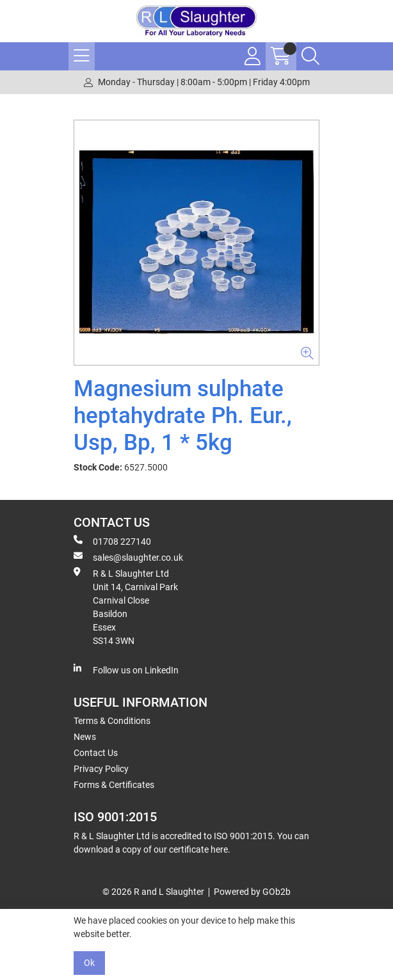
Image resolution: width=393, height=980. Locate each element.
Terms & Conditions (112, 721)
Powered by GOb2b (252, 892)
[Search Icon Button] (310, 56)
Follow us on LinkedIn (126, 670)
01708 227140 (112, 541)
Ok (89, 963)
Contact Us (96, 753)
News (85, 737)
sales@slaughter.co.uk (128, 557)
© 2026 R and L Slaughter (153, 892)
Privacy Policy (101, 769)
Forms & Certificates (114, 785)
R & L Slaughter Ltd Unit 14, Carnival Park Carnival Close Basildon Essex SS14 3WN (126, 606)
